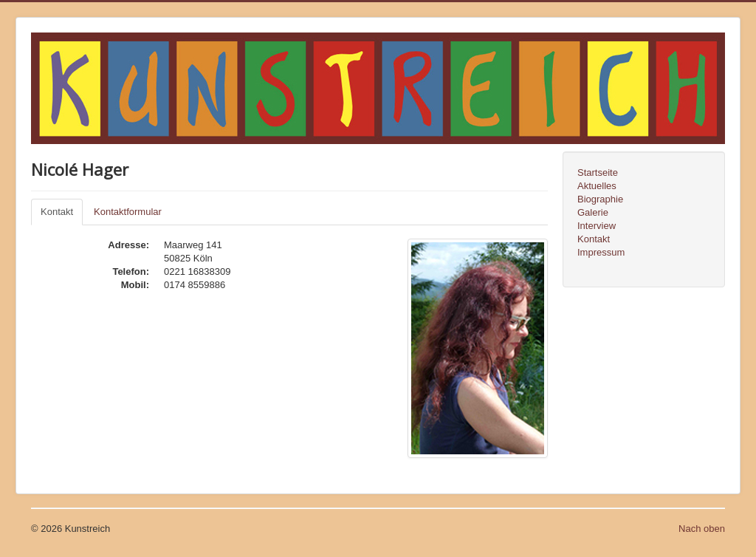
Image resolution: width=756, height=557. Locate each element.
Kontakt (57, 212)
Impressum (601, 252)
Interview (597, 226)
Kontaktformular (128, 212)
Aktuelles (597, 186)
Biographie (600, 199)
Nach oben (702, 529)
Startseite (598, 172)
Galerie (593, 212)
